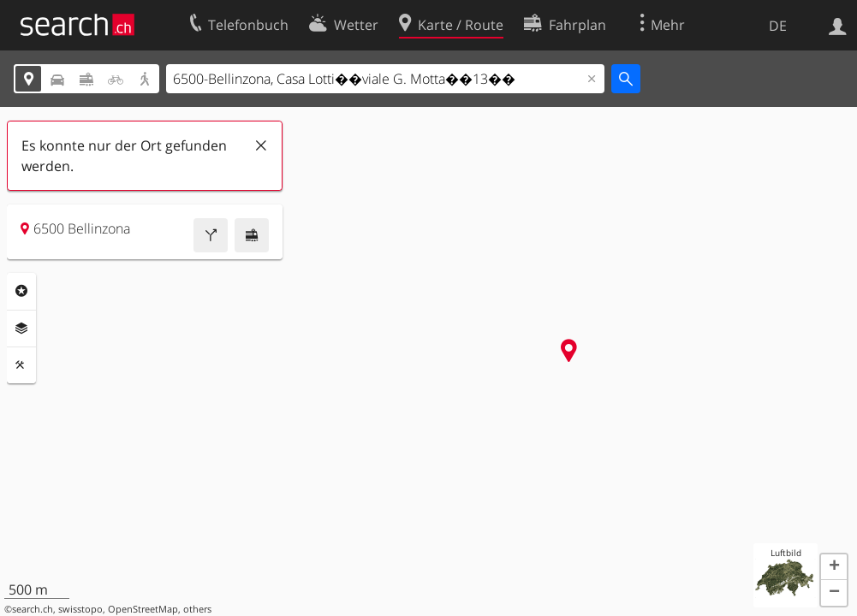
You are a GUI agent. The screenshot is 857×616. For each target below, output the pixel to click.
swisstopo (80, 609)
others (197, 609)
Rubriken (21, 291)
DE (778, 26)
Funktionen (21, 365)
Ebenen (21, 329)
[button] (834, 567)
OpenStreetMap (143, 609)
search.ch (33, 609)
